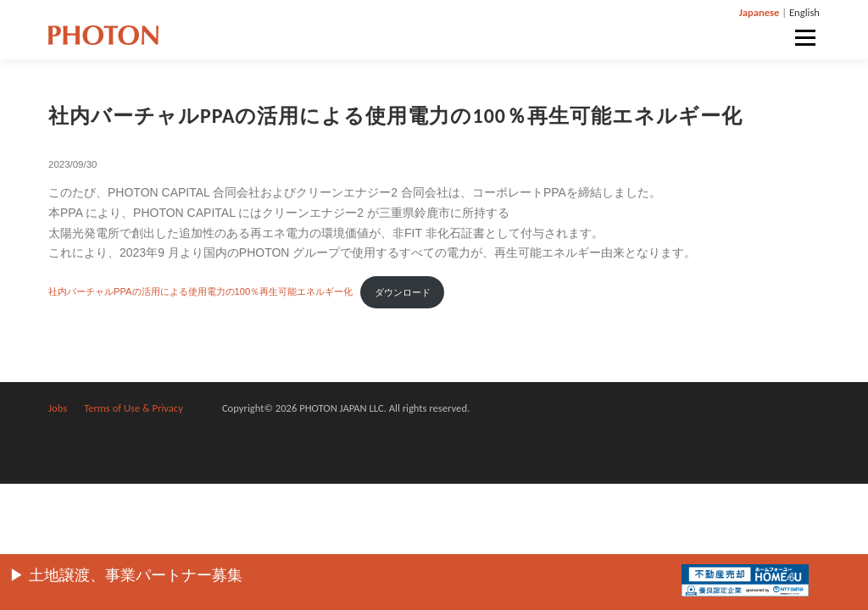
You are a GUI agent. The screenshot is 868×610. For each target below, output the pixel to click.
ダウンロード (403, 292)
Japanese (759, 12)
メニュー (805, 37)
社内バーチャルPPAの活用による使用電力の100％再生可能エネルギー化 (200, 292)
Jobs (58, 408)
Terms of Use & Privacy (134, 408)
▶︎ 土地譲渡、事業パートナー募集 (126, 575)
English (804, 12)
